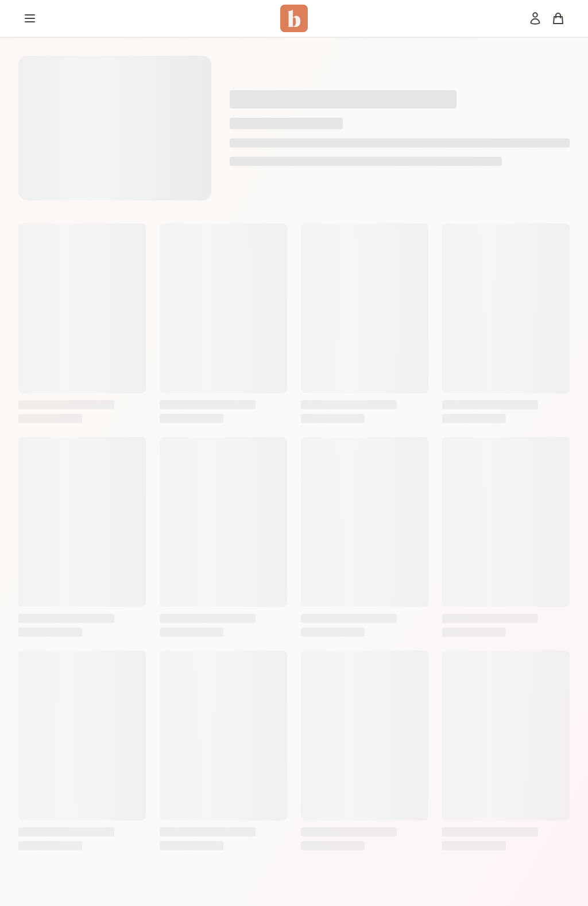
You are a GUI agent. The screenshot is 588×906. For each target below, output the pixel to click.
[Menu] (30, 18)
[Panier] (558, 18)
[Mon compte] (535, 18)
